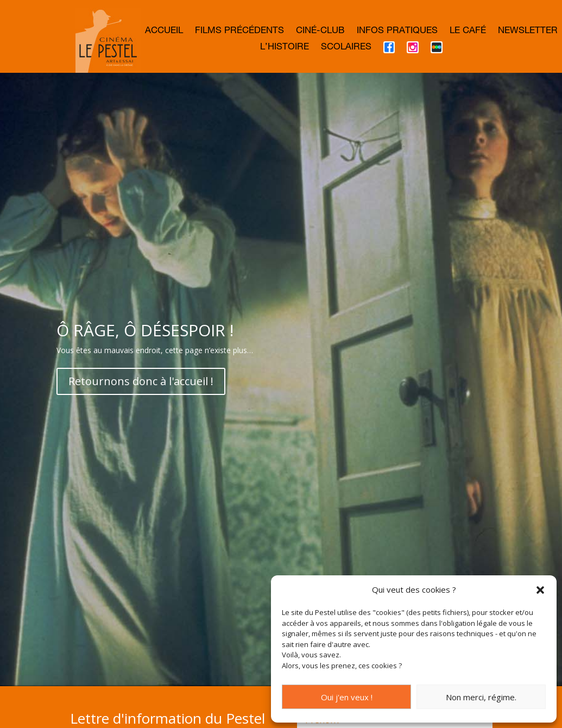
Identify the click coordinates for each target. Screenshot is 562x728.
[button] (540, 590)
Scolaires (346, 48)
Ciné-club (320, 32)
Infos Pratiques (397, 32)
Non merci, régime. (481, 697)
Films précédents (239, 32)
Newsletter (528, 32)
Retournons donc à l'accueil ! (141, 423)
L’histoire (285, 48)
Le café (468, 32)
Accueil (164, 32)
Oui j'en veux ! (347, 697)
